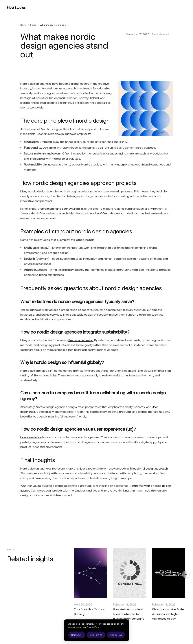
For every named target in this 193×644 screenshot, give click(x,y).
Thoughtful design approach (149, 469)
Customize (96, 635)
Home (24, 25)
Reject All (77, 635)
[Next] (186, 574)
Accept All (116, 635)
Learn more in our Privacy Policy (84, 627)
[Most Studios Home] (16, 8)
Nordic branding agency (56, 209)
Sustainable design (81, 340)
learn (33, 25)
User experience (31, 437)
